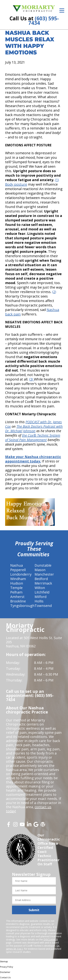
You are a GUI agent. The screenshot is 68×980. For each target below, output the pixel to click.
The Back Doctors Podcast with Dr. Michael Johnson (34, 429)
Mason (40, 570)
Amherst (17, 597)
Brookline (18, 601)
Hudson (17, 583)
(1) (57, 180)
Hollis (39, 601)
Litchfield (42, 592)
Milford (41, 597)
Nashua (17, 565)
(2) (54, 292)
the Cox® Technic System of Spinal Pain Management (33, 438)
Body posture (16, 184)
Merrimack (43, 583)
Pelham (16, 592)
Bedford (41, 579)
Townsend (43, 606)
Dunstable (43, 565)
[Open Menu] (62, 11)
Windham (18, 579)
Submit (34, 910)
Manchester (44, 574)
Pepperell (18, 570)
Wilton (40, 588)
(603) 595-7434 (44, 21)
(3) (32, 379)
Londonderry (21, 574)
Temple (16, 588)
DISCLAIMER (51, 939)
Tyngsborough (22, 606)
